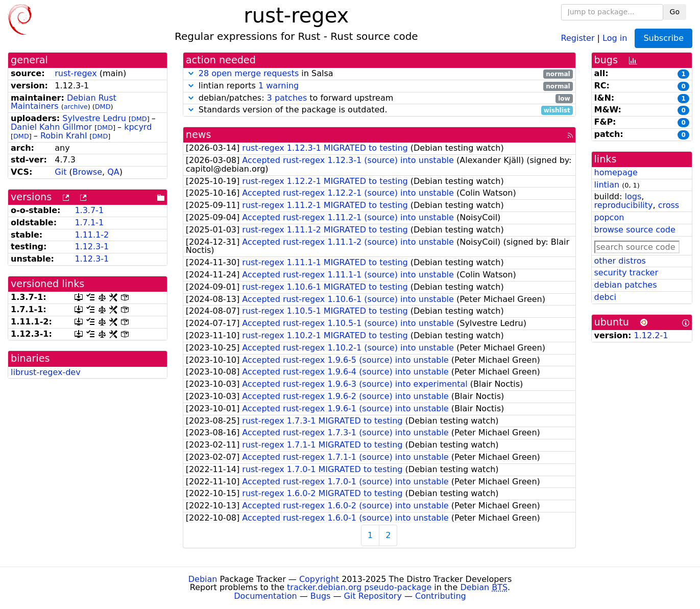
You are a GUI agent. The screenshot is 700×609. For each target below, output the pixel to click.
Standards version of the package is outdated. (379, 110)
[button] (191, 73)
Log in (615, 38)
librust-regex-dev (46, 372)
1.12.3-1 (92, 247)
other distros (620, 261)
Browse (87, 172)
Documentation (265, 596)
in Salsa (379, 74)
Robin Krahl (64, 136)
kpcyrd (138, 127)
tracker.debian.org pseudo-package (359, 587)
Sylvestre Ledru (94, 118)
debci (605, 297)
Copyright (319, 579)
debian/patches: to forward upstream (379, 98)
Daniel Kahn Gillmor (51, 127)
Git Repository (373, 596)
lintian (607, 185)
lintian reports (379, 86)
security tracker (626, 273)
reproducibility (624, 205)
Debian (203, 579)
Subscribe (663, 38)
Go (675, 12)
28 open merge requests (249, 73)
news (199, 135)
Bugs (321, 596)
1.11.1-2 (92, 235)
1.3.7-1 (89, 210)
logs (633, 196)
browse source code (635, 230)
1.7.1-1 (89, 222)
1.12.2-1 (651, 335)
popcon (609, 217)
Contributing (441, 596)
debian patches (626, 285)
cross (669, 205)
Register (578, 38)
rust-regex (76, 73)
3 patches (287, 98)
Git (61, 172)
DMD (103, 107)
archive (76, 107)
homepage (616, 172)
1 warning (279, 86)
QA (113, 172)
